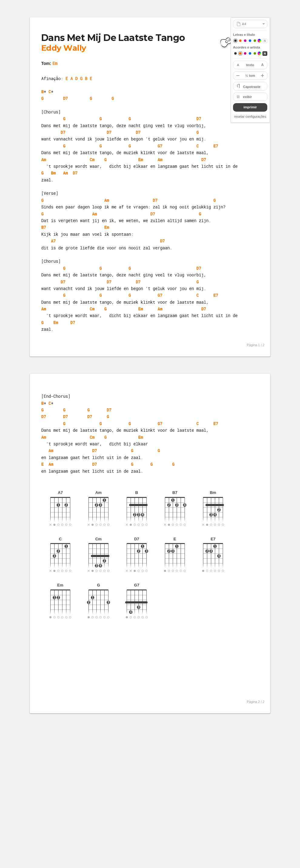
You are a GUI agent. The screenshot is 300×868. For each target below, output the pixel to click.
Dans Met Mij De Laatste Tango (113, 38)
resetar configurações (250, 117)
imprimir (250, 107)
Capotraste (252, 87)
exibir (247, 97)
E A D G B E (79, 78)
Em (55, 63)
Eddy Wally (64, 48)
